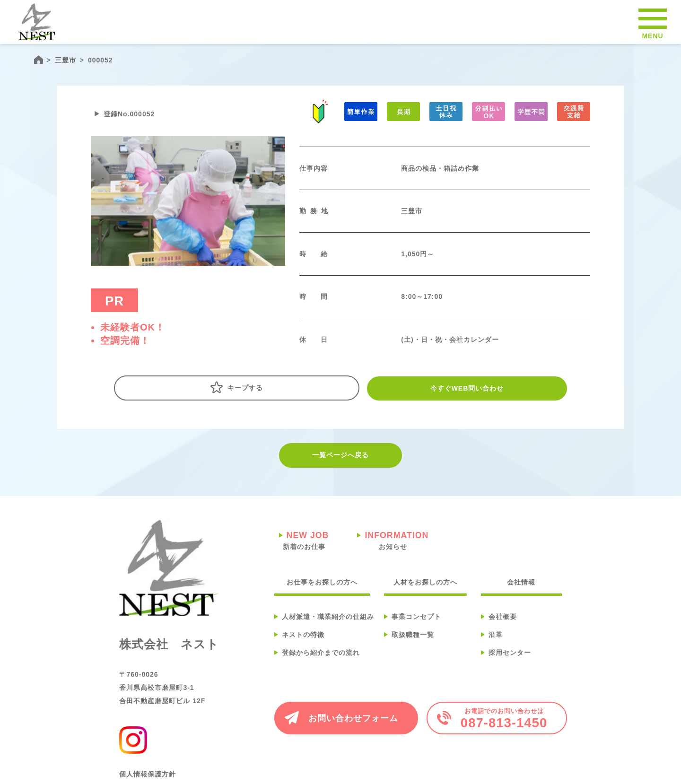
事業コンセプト (416, 627)
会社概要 (503, 627)
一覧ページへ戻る (340, 466)
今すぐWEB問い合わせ (444, 398)
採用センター (510, 662)
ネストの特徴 (303, 645)
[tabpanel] (188, 211)
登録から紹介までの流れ (321, 662)
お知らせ (393, 550)
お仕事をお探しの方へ (322, 592)
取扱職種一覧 (413, 645)
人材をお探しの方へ (425, 592)
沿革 (496, 645)
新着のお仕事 (304, 550)
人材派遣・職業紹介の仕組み (328, 627)
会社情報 (521, 592)
